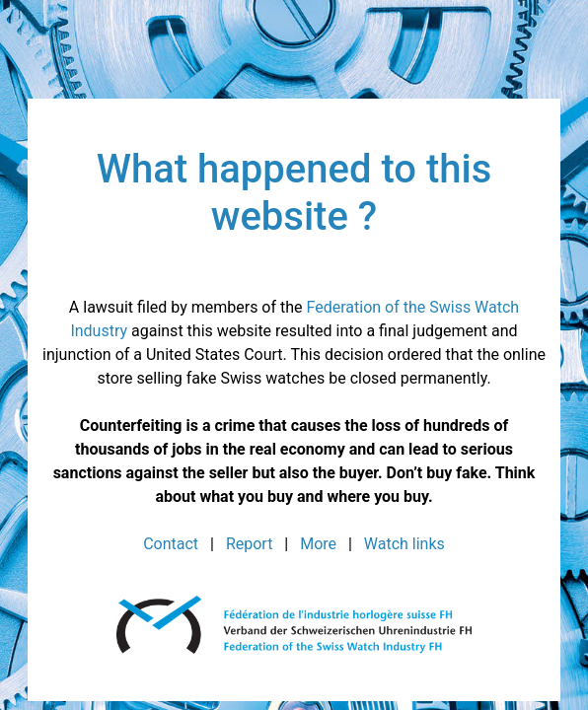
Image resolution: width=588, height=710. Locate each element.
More (318, 544)
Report (250, 544)
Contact (171, 544)
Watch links (404, 544)
